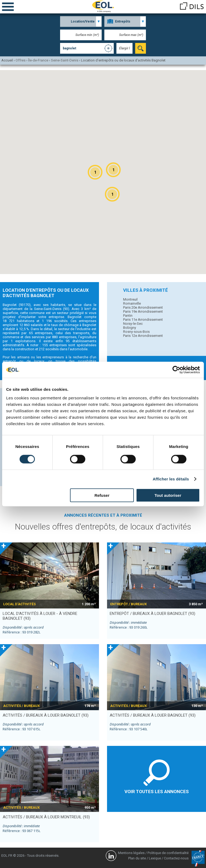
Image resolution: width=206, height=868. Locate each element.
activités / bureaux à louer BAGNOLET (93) (46, 715)
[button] (113, 170)
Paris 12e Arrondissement (143, 336)
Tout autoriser (168, 495)
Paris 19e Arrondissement (143, 311)
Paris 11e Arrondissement (143, 320)
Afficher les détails (171, 479)
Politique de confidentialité (168, 853)
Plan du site (137, 858)
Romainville (132, 303)
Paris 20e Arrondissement (143, 307)
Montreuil (130, 299)
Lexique (155, 858)
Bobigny (130, 328)
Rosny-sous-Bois (136, 332)
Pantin (128, 316)
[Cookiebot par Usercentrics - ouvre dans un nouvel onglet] (176, 370)
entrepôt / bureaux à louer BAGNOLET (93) (152, 614)
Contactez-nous (176, 858)
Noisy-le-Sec (133, 324)
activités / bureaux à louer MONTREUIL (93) (46, 817)
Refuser (102, 495)
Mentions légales (131, 853)
